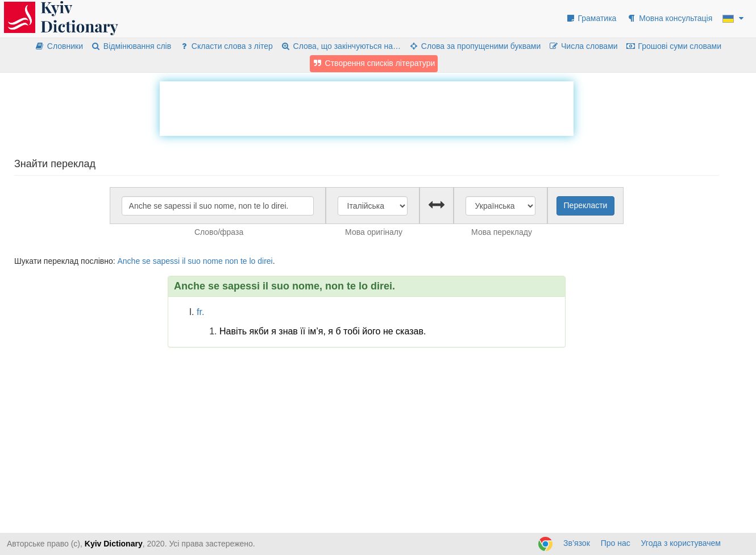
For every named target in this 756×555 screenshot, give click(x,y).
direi (265, 261)
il (184, 261)
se (146, 261)
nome (213, 261)
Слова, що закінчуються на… (341, 46)
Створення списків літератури (374, 63)
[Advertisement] (367, 107)
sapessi (166, 261)
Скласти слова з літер (226, 46)
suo (194, 261)
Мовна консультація (669, 18)
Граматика (591, 18)
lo (252, 261)
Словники (59, 46)
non (232, 261)
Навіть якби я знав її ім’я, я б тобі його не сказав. (323, 331)
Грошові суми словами (674, 46)
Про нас (616, 543)
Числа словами (583, 46)
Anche (128, 261)
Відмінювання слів (131, 46)
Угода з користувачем (681, 543)
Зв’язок (577, 543)
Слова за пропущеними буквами (475, 46)
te (244, 261)
